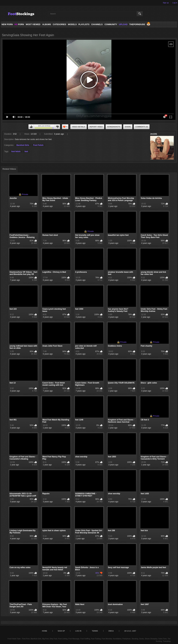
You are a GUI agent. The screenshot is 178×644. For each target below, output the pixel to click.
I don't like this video (57, 127)
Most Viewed (33, 24)
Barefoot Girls (23, 145)
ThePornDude (137, 24)
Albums (47, 24)
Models (72, 24)
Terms (95, 631)
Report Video (96, 127)
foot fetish (16, 151)
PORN (19, 24)
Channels (97, 24)
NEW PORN (7, 24)
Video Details (79, 127)
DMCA (111, 631)
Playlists (84, 24)
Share (128, 127)
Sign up (166, 3)
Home (44, 631)
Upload (123, 24)
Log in (175, 3)
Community (111, 24)
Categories (59, 24)
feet (26, 151)
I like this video (31, 127)
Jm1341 (154, 134)
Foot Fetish (38, 145)
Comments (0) (142, 127)
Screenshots (114, 127)
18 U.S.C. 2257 (130, 631)
